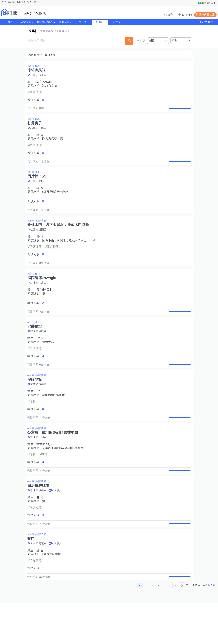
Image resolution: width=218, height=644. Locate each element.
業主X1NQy (45, 473)
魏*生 (41, 588)
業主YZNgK (45, 82)
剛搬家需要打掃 (54, 143)
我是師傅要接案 (205, 15)
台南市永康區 (40, 75)
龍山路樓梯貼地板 (55, 420)
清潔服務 (64, 22)
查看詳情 (179, 110)
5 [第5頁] (165, 627)
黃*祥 (41, 249)
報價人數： (37, 100)
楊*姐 (41, 196)
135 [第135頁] (175, 627)
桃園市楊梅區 (40, 352)
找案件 (100, 22)
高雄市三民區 (40, 132)
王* (40, 416)
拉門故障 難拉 (53, 591)
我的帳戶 (208, 22)
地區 (151, 40)
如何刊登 (187, 15)
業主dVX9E (45, 306)
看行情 (83, 22)
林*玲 (41, 139)
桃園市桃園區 (40, 242)
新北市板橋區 (40, 523)
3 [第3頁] (152, 627)
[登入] (29, 2)
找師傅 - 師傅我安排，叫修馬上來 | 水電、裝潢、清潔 (10, 13)
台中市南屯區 (40, 581)
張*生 (41, 359)
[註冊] (37, 2)
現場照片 (58, 523)
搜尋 (170, 15)
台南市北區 (38, 189)
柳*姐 (41, 530)
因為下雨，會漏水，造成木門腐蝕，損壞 (70, 253)
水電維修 (26, 22)
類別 (175, 40)
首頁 (10, 22)
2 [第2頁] (146, 627)
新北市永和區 (40, 466)
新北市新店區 (40, 299)
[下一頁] (182, 627)
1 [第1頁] (140, 627)
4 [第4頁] (159, 627)
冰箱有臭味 (51, 86)
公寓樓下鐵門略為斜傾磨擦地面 (64, 477)
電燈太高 (49, 363)
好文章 (117, 22)
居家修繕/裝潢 (45, 22)
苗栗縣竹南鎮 (40, 409)
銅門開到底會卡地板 (57, 200)
